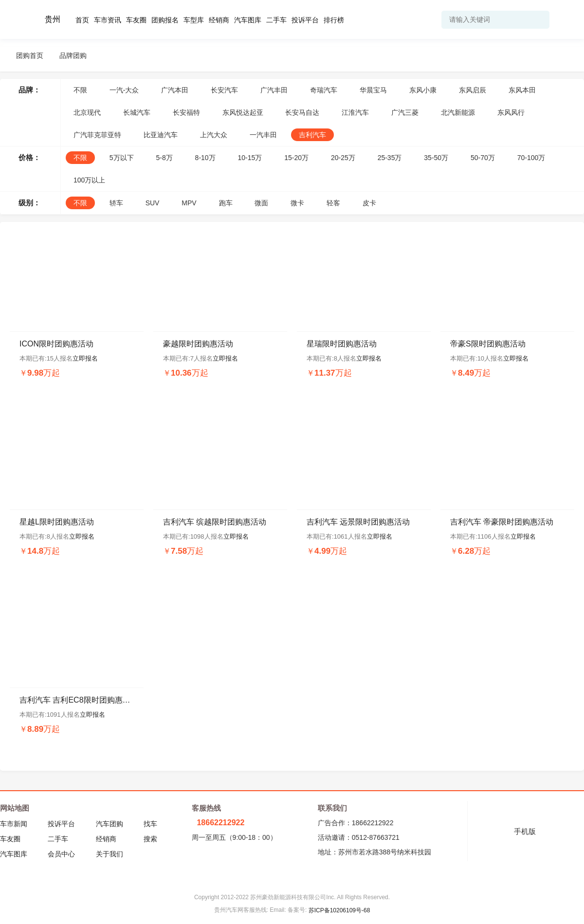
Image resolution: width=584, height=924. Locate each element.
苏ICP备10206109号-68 (339, 910)
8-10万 (205, 158)
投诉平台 (305, 20)
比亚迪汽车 (161, 135)
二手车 (276, 20)
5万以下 (122, 158)
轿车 (116, 203)
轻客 (333, 203)
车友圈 (136, 20)
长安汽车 (224, 90)
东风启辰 (473, 90)
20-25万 (343, 158)
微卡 (297, 203)
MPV (189, 203)
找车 (150, 824)
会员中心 (61, 854)
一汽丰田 (263, 135)
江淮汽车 (355, 112)
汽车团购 (109, 824)
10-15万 (250, 158)
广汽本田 (175, 90)
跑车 (226, 203)
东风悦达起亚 (243, 112)
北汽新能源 (458, 112)
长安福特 (186, 112)
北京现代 (87, 112)
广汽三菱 (405, 112)
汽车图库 (248, 20)
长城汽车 (137, 112)
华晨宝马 (373, 90)
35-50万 (436, 158)
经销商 (219, 20)
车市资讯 (108, 20)
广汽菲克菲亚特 (97, 135)
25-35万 (390, 158)
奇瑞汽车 (324, 90)
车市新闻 (14, 824)
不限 (80, 90)
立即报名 (85, 358)
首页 (82, 20)
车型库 (194, 20)
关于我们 (109, 854)
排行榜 (334, 20)
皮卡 (369, 203)
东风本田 (522, 90)
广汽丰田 (274, 90)
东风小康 (423, 90)
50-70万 (483, 158)
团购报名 (165, 20)
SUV (153, 203)
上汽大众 (214, 135)
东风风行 (511, 112)
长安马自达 (302, 112)
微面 (261, 203)
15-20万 (296, 158)
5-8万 (164, 158)
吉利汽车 (312, 135)
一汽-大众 (124, 90)
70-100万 (531, 158)
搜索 (150, 839)
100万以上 (89, 180)
